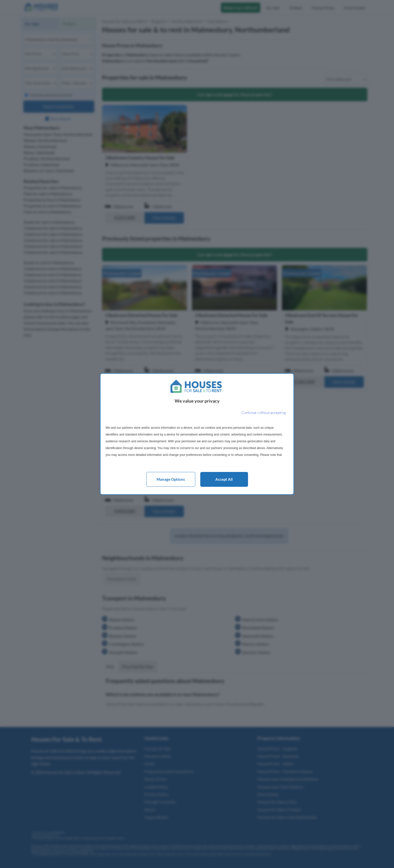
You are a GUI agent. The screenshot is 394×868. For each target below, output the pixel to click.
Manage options (171, 479)
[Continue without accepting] (264, 413)
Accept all (224, 479)
